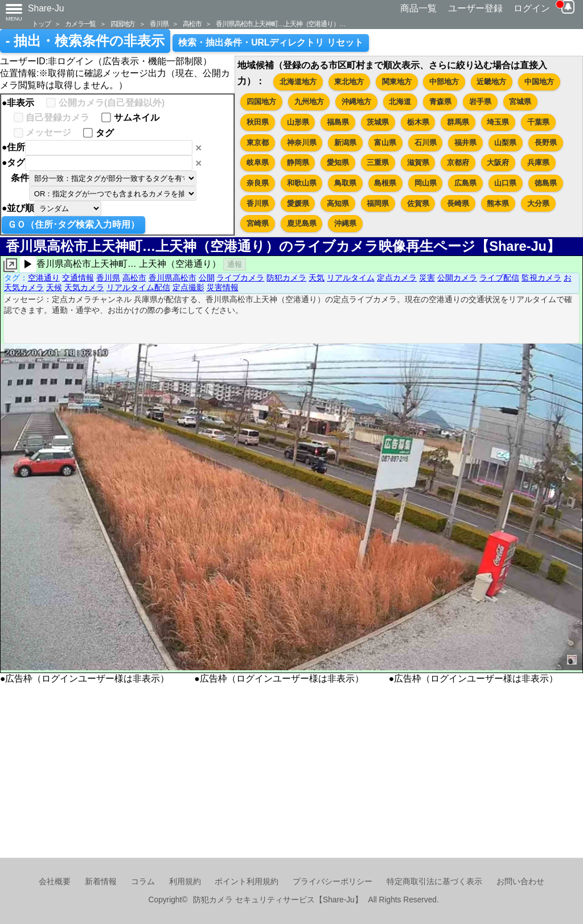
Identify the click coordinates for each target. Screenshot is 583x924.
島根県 (385, 183)
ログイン (532, 8)
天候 (54, 287)
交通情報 (78, 278)
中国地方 (539, 82)
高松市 (192, 24)
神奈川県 (302, 143)
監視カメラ (541, 278)
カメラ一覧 (80, 24)
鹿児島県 (302, 223)
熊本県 (498, 203)
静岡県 (298, 162)
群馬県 (458, 122)
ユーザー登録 (475, 8)
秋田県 (258, 122)
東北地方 (349, 82)
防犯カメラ (286, 278)
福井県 (465, 143)
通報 (235, 264)
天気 (317, 278)
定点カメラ (397, 278)
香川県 (159, 24)
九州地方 (309, 102)
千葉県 (538, 122)
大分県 (538, 203)
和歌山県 (302, 183)
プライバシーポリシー (332, 882)
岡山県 (426, 183)
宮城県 (520, 102)
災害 (427, 278)
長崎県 (458, 203)
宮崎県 (258, 223)
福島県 (338, 122)
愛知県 (338, 162)
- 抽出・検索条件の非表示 (85, 41)
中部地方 (444, 82)
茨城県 (378, 122)
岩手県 (480, 102)
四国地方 (123, 24)
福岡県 (378, 203)
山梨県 (505, 143)
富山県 (385, 143)
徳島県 (546, 183)
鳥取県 (345, 183)
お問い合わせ (520, 882)
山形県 (298, 122)
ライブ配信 (499, 278)
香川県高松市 (173, 278)
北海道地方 (298, 82)
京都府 (458, 162)
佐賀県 (418, 203)
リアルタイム (351, 278)
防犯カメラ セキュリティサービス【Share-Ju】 (278, 900)
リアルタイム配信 (138, 287)
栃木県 (418, 122)
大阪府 (498, 162)
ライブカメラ (240, 278)
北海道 (400, 102)
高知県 (338, 203)
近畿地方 (491, 82)
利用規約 (185, 882)
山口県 (505, 183)
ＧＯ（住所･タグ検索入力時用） (73, 224)
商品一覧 (418, 8)
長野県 (546, 143)
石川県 (426, 143)
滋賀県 (418, 162)
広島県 (465, 183)
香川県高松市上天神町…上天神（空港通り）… (280, 24)
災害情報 (223, 287)
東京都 (258, 143)
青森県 (440, 102)
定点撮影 (188, 287)
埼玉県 (498, 122)
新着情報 (101, 882)
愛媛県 (298, 203)
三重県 (378, 162)
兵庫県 (538, 162)
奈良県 (258, 183)
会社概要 (55, 882)
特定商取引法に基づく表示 (434, 882)
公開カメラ (457, 278)
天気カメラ (84, 287)
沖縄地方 (356, 102)
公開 (207, 278)
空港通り (44, 278)
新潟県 (345, 143)
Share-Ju (46, 8)
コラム (143, 882)
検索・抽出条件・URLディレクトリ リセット (271, 42)
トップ (41, 24)
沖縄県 (345, 223)
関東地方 (397, 82)
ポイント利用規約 (247, 882)
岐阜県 (258, 162)
